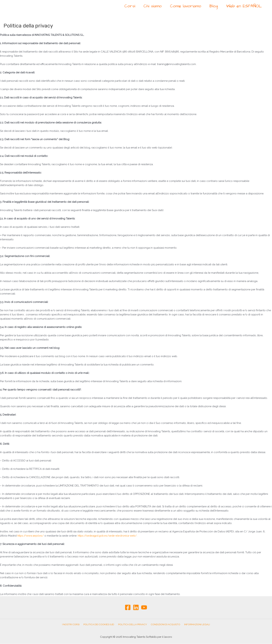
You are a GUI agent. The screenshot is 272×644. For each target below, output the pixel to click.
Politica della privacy (132, 625)
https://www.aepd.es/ (31, 536)
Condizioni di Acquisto (165, 625)
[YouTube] (144, 607)
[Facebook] (128, 607)
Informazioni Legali (195, 625)
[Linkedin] (136, 607)
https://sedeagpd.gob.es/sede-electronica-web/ (109, 536)
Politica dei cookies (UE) (100, 625)
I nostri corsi (73, 625)
